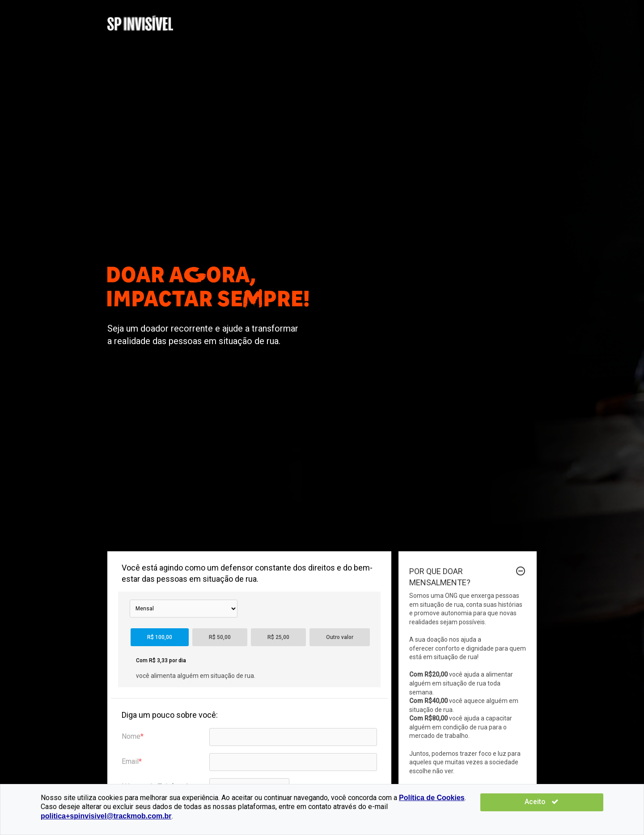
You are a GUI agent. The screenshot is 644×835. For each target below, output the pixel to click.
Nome (131, 736)
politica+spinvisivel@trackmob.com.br (383, 816)
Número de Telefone (154, 786)
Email (130, 761)
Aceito (577, 811)
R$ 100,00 (160, 637)
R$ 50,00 (220, 637)
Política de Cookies (432, 807)
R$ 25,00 (278, 637)
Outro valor (340, 637)
